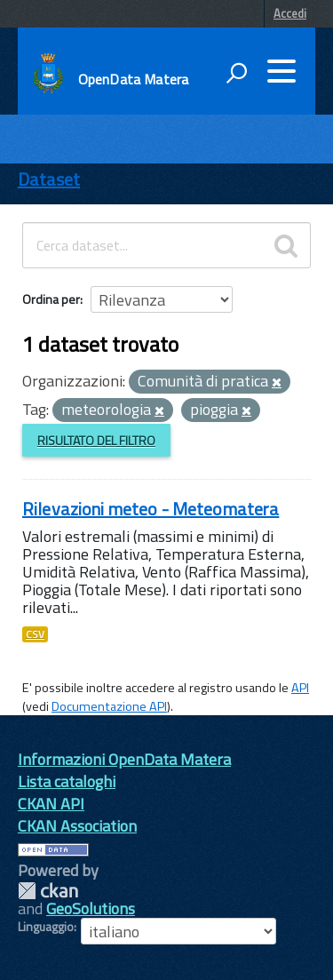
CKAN (48, 891)
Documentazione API (109, 706)
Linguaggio (46, 927)
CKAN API (51, 804)
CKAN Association (77, 826)
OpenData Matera (133, 79)
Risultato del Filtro (96, 440)
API (300, 688)
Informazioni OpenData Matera (124, 759)
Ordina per (51, 299)
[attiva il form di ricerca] (236, 73)
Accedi (290, 13)
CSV (35, 634)
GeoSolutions (91, 908)
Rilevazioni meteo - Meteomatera (151, 509)
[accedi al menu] (281, 71)
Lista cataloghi (67, 781)
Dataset (49, 179)
